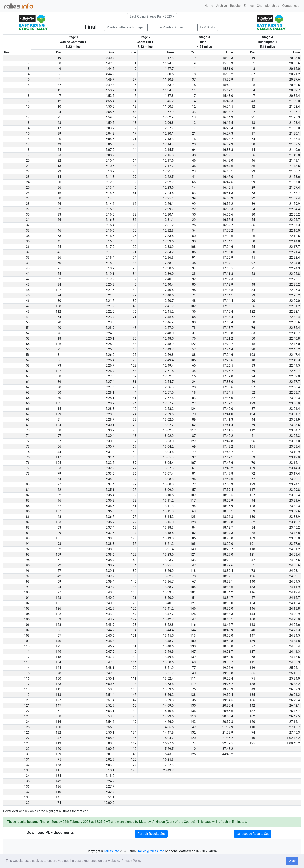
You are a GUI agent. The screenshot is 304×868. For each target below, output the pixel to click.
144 (252, 614)
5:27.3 (110, 376)
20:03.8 (294, 58)
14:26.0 (168, 722)
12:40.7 (168, 301)
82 (59, 506)
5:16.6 (110, 231)
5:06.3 (110, 144)
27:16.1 (294, 722)
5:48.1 (110, 668)
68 (253, 657)
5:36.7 (110, 517)
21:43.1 (294, 160)
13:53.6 (168, 684)
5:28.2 (110, 403)
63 (194, 511)
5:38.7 (110, 560)
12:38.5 (168, 268)
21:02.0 (294, 101)
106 (58, 344)
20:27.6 (294, 79)
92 (59, 209)
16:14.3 (228, 117)
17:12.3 (228, 279)
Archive (221, 6)
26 (59, 204)
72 (253, 473)
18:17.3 (228, 533)
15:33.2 (228, 74)
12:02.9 (168, 117)
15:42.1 (228, 85)
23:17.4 (294, 473)
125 (58, 614)
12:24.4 (168, 193)
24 (59, 295)
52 (253, 317)
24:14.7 (294, 598)
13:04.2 (168, 446)
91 (59, 225)
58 (253, 274)
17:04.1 (228, 241)
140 (193, 549)
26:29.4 (294, 700)
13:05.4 (168, 463)
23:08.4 (294, 446)
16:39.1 (228, 155)
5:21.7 (110, 301)
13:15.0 (168, 522)
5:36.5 (110, 506)
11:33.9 (168, 85)
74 (253, 733)
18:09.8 (228, 522)
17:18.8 (228, 333)
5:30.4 (110, 436)
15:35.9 (228, 79)
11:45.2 (168, 101)
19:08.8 (228, 673)
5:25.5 (110, 349)
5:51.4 (110, 695)
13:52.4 (168, 679)
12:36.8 (168, 258)
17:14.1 (228, 295)
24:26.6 (294, 625)
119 (252, 668)
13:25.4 (168, 565)
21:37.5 (294, 144)
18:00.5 (228, 495)
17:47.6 (228, 463)
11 (253, 79)
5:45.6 (110, 635)
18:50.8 (228, 641)
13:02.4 (168, 430)
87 (253, 409)
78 (253, 571)
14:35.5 (168, 727)
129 (134, 387)
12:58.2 (168, 409)
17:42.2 (228, 436)
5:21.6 (110, 295)
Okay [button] (292, 861)
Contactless (291, 6)
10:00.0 (109, 803)
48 (253, 285)
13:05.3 (168, 457)
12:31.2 (168, 225)
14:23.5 (168, 716)
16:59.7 (228, 225)
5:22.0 (110, 312)
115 (58, 770)
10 (59, 106)
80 (253, 252)
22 (59, 160)
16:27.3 (228, 133)
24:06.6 (294, 560)
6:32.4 (110, 792)
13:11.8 (168, 511)
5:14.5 (110, 193)
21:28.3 (294, 117)
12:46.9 (168, 322)
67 (194, 581)
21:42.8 (294, 155)
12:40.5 (168, 295)
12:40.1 (168, 279)
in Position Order (171, 27)
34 (194, 268)
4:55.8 (110, 106)
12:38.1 (168, 263)
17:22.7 (228, 344)
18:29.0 (228, 554)
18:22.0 (228, 544)
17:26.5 (228, 366)
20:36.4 (294, 96)
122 (252, 312)
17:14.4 (228, 301)
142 (252, 706)
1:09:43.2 (293, 743)
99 (59, 171)
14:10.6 (168, 711)
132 (134, 711)
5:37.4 (110, 527)
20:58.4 (228, 716)
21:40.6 (294, 150)
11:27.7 (168, 69)
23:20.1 (294, 479)
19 (59, 58)
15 (253, 344)
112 (58, 312)
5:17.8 (110, 252)
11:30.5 (168, 74)
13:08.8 (168, 484)
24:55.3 (294, 662)
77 (59, 484)
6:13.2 (110, 776)
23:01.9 (294, 420)
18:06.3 (228, 517)
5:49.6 (110, 673)
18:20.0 (228, 538)
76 (135, 312)
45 (253, 247)
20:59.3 (228, 722)
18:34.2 (228, 592)
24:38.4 (294, 646)
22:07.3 (294, 225)
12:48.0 (168, 333)
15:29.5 (168, 749)
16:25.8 (168, 760)
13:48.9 (168, 652)
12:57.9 (168, 403)
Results (235, 6)
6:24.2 (110, 781)
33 (59, 214)
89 (253, 371)
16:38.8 (228, 150)
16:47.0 (228, 177)
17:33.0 (228, 382)
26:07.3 (294, 689)
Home (209, 6)
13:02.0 (168, 420)
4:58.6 (110, 112)
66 (253, 155)
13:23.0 (168, 554)
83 (253, 366)
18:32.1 (228, 576)
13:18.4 (168, 533)
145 (134, 754)
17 (59, 128)
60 (253, 339)
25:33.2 (294, 684)
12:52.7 (168, 376)
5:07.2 (110, 150)
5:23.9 (110, 328)
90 (253, 301)
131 (58, 403)
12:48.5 (168, 339)
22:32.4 (294, 317)
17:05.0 (228, 252)
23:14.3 (294, 468)
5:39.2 (110, 576)
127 (193, 603)
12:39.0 (168, 274)
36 (194, 166)
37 (253, 74)
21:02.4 (294, 106)
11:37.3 (168, 96)
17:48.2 (228, 468)
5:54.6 (110, 722)
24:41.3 (294, 652)
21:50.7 (294, 171)
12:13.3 (168, 139)
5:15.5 (110, 209)
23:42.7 (294, 522)
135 (58, 538)
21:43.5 (294, 166)
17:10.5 (228, 268)
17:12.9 (228, 285)
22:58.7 (294, 393)
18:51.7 (228, 652)
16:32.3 (228, 144)
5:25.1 (110, 339)
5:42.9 (110, 608)
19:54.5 (228, 700)
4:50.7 (110, 90)
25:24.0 (294, 679)
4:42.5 (110, 63)
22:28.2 (294, 295)
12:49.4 (168, 360)
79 (253, 425)
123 (252, 484)
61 (253, 436)
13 (194, 117)
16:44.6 (228, 166)
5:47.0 (110, 652)
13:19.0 (168, 538)
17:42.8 (228, 441)
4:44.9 (110, 74)
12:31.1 (168, 220)
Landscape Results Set (253, 834)
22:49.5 (294, 366)
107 (193, 463)
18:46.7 (228, 625)
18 (59, 339)
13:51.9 (168, 668)
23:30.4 (294, 495)
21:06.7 (294, 112)
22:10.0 (294, 231)
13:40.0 (168, 598)
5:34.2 (110, 479)
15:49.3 (228, 101)
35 (135, 322)
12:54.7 (168, 382)
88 (253, 322)
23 (59, 155)
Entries (249, 6)
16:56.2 (228, 204)
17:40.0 (228, 409)
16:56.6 (228, 214)
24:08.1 (294, 571)
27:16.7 (294, 727)
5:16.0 (110, 214)
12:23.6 (168, 187)
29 (253, 187)
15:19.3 (228, 58)
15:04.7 (168, 738)
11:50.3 (168, 106)
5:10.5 (110, 166)
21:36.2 (228, 738)
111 (252, 662)
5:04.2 (110, 133)
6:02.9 (110, 760)
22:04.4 (294, 209)
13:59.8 (168, 700)
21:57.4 (294, 187)
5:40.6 (110, 603)
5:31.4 (110, 457)
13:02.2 (168, 425)
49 (135, 117)
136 (252, 700)
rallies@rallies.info (151, 851)
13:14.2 (168, 517)
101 (252, 544)
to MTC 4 (206, 27)
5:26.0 (110, 355)
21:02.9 (228, 727)
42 (135, 560)
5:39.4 (110, 581)
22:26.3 (294, 290)
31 (253, 279)
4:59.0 (110, 117)
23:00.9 (294, 403)
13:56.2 (168, 695)
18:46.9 (228, 630)
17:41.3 (228, 420)
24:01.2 (294, 549)
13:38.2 (168, 587)
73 (253, 295)
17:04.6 (228, 247)
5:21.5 (110, 290)
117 (58, 457)
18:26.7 (228, 549)
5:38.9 (110, 565)
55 (194, 214)
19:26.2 (228, 684)
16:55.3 (228, 198)
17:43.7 (228, 452)
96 (253, 441)
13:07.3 (168, 468)
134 (134, 733)
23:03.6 (294, 425)
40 (135, 306)
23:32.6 (294, 511)
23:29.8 (294, 490)
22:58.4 (294, 387)
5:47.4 (110, 657)
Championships (268, 6)
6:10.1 (110, 770)
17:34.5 (228, 393)
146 (193, 608)
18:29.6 (228, 565)
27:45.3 (294, 733)
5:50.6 (110, 684)
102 (134, 279)
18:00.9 (228, 500)
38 (253, 144)
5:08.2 (110, 155)
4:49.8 (110, 85)
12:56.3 (168, 387)
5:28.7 (110, 420)
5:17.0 (110, 247)
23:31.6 (294, 500)
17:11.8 (228, 274)
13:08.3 (168, 479)
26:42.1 (294, 706)
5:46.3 (110, 641)
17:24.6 (228, 355)
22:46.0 (294, 344)
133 (193, 560)
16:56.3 (228, 209)
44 (194, 371)
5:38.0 (110, 538)
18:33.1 (228, 581)
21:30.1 (294, 133)
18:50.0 (228, 635)
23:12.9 (294, 457)
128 (252, 506)
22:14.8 (294, 241)
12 (59, 101)
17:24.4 (228, 349)
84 (59, 479)
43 (253, 101)
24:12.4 (294, 592)
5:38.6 (110, 549)
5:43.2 (110, 614)
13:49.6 (168, 657)
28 (253, 349)
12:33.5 (168, 241)
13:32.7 (168, 576)
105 (134, 355)
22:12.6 (294, 236)
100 (252, 619)
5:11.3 (110, 177)
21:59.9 (294, 204)
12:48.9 (168, 344)
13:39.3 (168, 592)
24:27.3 (294, 630)
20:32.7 (294, 90)
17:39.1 (228, 403)
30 (59, 182)
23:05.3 (294, 436)
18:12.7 (228, 527)
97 (59, 436)
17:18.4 (228, 312)
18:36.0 (228, 603)
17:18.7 (228, 328)
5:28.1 (110, 393)
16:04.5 (228, 106)
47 (253, 560)
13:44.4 (168, 630)
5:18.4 (110, 258)
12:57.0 (168, 393)
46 (194, 160)
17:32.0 (228, 376)
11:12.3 (168, 58)
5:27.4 (110, 382)
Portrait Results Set (151, 834)
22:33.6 (294, 322)
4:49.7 (110, 79)
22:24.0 (294, 263)
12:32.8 (168, 231)
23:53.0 (294, 538)
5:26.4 (110, 360)
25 (59, 247)
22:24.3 (294, 268)
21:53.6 (294, 177)
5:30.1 (110, 425)
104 (193, 587)
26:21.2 (294, 695)
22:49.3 (294, 360)
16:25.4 (228, 128)
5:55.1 (110, 733)
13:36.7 (168, 581)
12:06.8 (168, 123)
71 (253, 268)
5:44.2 (110, 630)
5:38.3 (110, 544)
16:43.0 (228, 160)
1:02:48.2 (293, 738)
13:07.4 (168, 473)
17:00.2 (228, 231)
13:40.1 (168, 603)
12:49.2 (168, 349)
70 (59, 398)
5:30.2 (110, 430)
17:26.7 (228, 371)
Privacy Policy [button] (131, 861)
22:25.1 (294, 279)
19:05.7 (228, 662)
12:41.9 (168, 306)
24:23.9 (294, 619)
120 (252, 722)
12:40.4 (168, 285)
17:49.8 (228, 473)
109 (252, 468)
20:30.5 (294, 85)
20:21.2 (294, 74)
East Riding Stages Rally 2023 (151, 16)
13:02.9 (168, 436)
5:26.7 (110, 366)
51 (253, 565)
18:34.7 (228, 598)
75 (253, 679)
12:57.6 (168, 398)
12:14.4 (168, 144)
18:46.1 (228, 619)
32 (253, 398)
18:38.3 (228, 614)
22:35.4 (294, 328)
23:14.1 (294, 463)
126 (252, 576)
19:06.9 (228, 668)
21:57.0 (294, 182)
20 (253, 128)
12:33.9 (168, 247)
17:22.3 (168, 765)
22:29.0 (294, 301)
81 (135, 398)
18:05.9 (228, 506)
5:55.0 (110, 727)
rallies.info (112, 851)
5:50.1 (110, 679)
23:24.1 (294, 484)
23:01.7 (294, 414)
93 (59, 544)
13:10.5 (168, 495)
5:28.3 (110, 409)
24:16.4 (294, 603)
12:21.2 (168, 171)
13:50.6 (168, 662)
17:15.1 (228, 306)
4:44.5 (110, 69)
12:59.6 (168, 414)
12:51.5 (168, 371)
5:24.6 (110, 333)
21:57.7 (294, 193)
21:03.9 (228, 733)
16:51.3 (228, 193)
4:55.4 (110, 101)
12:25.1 (168, 198)
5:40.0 (110, 592)
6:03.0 (110, 765)
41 (194, 177)
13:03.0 (168, 441)
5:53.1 (110, 711)
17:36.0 (228, 398)
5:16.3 (110, 220)
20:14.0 (294, 69)
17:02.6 (228, 236)
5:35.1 (110, 490)
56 (253, 306)
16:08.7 (228, 112)
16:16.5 (228, 123)
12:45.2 (168, 312)
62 (253, 393)
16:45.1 (228, 171)
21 (59, 117)
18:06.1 (228, 511)
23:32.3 (294, 506)
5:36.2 (110, 500)
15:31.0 (228, 69)
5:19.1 (110, 274)
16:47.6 (228, 182)
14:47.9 (168, 733)
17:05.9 (228, 258)
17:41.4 (228, 425)
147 (252, 635)
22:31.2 (294, 306)
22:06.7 (294, 220)
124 (193, 409)
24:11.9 (294, 587)
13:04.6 (168, 452)
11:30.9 (168, 79)
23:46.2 (294, 527)
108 (134, 241)
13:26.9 (168, 571)
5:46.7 (110, 646)
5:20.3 (110, 285)
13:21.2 (168, 544)
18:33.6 (228, 587)
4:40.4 (110, 58)
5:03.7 (110, 128)
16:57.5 (228, 220)
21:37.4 (294, 139)
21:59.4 (294, 198)
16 (194, 139)
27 (253, 387)
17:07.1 (228, 263)
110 (193, 716)
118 (252, 549)
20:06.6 (294, 63)
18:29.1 (228, 560)
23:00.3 (294, 398)
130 (252, 517)
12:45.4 (168, 317)
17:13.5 (228, 290)
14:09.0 (168, 706)
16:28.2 (228, 139)
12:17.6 (168, 160)
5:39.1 (110, 571)
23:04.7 (294, 430)
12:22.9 (168, 182)
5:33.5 (110, 473)
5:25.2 (110, 344)
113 (252, 625)
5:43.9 (110, 619)
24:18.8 (294, 608)
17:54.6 (228, 479)
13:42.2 (168, 614)
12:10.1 (168, 133)
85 (253, 533)
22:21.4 (294, 252)
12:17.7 (168, 166)
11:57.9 (168, 112)
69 (253, 382)
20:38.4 (228, 706)
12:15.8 (168, 155)
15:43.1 (168, 754)
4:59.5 (110, 123)
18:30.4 (228, 571)
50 (135, 231)
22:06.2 (294, 214)
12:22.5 (168, 177)
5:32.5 (110, 463)
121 (193, 554)
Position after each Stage (125, 27)
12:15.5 (168, 150)
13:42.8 (168, 625)
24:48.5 (294, 657)
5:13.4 (110, 187)
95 (253, 258)
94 (253, 500)
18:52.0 (228, 657)
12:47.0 (168, 328)
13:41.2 (168, 608)
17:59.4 (228, 490)
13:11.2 (168, 500)
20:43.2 (168, 770)
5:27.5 (110, 387)
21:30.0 (294, 128)
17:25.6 (228, 360)
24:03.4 (294, 554)
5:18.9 (110, 263)
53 (194, 193)
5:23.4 (110, 317)
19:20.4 (228, 679)
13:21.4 (168, 549)
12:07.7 (168, 128)
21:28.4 (294, 123)
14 (135, 150)
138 (252, 684)
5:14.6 (110, 204)
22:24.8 (294, 274)
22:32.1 (294, 312)
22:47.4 (294, 355)
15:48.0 (228, 96)
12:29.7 (168, 209)
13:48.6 (168, 646)
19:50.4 (228, 695)
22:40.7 (294, 333)
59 (59, 619)
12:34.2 (168, 252)
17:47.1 (228, 457)
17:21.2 (228, 339)
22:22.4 (294, 258)
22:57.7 (294, 382)
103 (134, 511)
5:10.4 (110, 160)
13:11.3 (168, 506)
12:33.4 (168, 236)
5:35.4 (110, 495)
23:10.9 (294, 452)
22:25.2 (294, 285)
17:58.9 (228, 484)
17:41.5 (228, 430)
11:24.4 (168, 63)
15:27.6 (168, 743)
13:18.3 (168, 527)
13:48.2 (168, 641)
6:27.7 (110, 787)
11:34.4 (168, 90)
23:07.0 (294, 441)
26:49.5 (294, 716)
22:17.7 (294, 247)
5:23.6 (110, 322)
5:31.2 (110, 452)
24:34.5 (294, 635)
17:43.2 (228, 446)
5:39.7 (110, 587)
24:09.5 (294, 581)
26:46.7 (294, 711)
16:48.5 (228, 187)
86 (59, 187)
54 (253, 209)
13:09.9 (168, 490)
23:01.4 (294, 409)
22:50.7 (294, 371)
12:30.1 (168, 214)
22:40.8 (294, 339)
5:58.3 (110, 738)
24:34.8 (294, 641)
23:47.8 (294, 533)
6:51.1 (110, 797)
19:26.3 (228, 689)
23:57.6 (294, 544)
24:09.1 (294, 576)
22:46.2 (294, 349)
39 (59, 133)
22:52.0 (294, 376)
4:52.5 (110, 96)
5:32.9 (110, 468)
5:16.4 (110, 225)
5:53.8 (110, 716)
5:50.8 (110, 689)
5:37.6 (110, 533)
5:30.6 (110, 441)
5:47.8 (110, 662)
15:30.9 (228, 63)
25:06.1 (294, 668)
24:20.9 (294, 614)
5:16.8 (110, 241)
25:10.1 (294, 673)
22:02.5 (228, 743)
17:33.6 (228, 387)
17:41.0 (228, 414)
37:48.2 (228, 749)
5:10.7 (110, 171)
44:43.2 (228, 754)
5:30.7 (110, 446)
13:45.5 (168, 635)
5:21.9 (110, 306)
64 (253, 139)
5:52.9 (110, 706)
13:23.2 (168, 560)
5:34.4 (110, 484)
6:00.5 (110, 743)
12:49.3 (168, 355)
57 (253, 479)
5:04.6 (110, 139)
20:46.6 (228, 711)
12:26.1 (168, 204)
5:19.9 (110, 279)
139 (252, 641)
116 (252, 592)
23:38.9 (294, 517)
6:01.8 (110, 754)
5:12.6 (110, 182)
